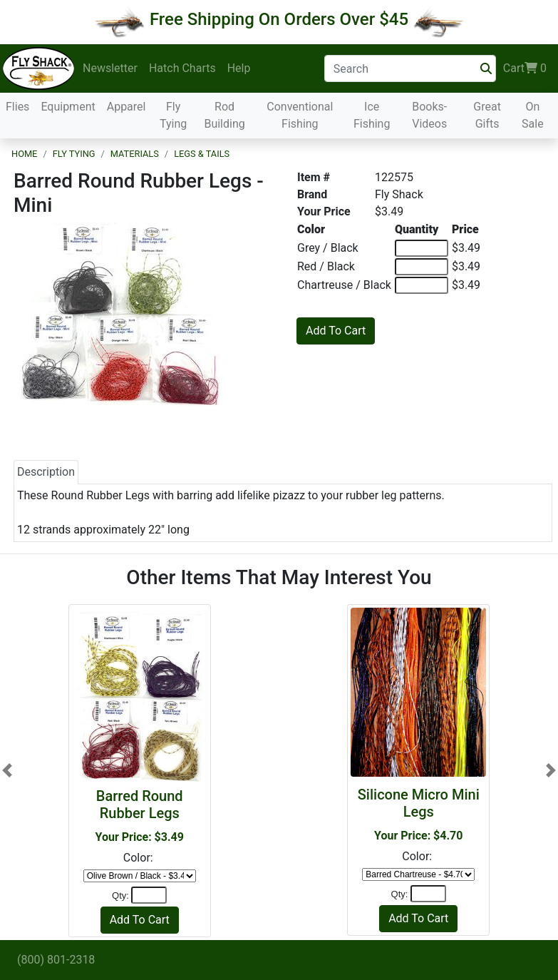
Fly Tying (173, 115)
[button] (7, 771)
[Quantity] (149, 895)
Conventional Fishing (300, 115)
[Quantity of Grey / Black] (422, 248)
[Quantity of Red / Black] (422, 267)
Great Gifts (487, 115)
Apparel (126, 107)
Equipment (68, 107)
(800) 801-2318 (56, 960)
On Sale (533, 115)
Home (24, 154)
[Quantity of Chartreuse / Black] (422, 285)
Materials (135, 154)
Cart (525, 68)
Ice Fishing (372, 115)
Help (239, 68)
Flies (17, 107)
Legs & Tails (202, 154)
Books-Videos (429, 115)
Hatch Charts (182, 68)
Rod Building (224, 115)
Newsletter (110, 68)
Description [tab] (46, 472)
